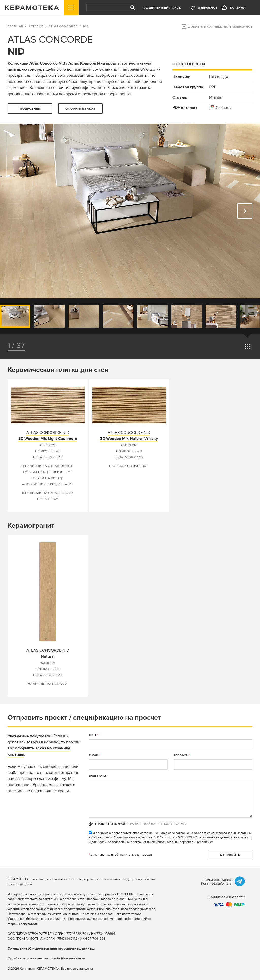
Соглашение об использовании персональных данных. (51, 948)
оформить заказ (80, 109)
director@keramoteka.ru (67, 958)
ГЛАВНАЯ (15, 27)
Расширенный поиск (162, 8)
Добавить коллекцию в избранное (220, 27)
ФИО (93, 735)
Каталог (36, 27)
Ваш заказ (98, 776)
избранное (208, 8)
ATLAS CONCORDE (63, 27)
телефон (182, 755)
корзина (238, 8)
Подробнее (30, 109)
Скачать (223, 108)
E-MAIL (95, 755)
